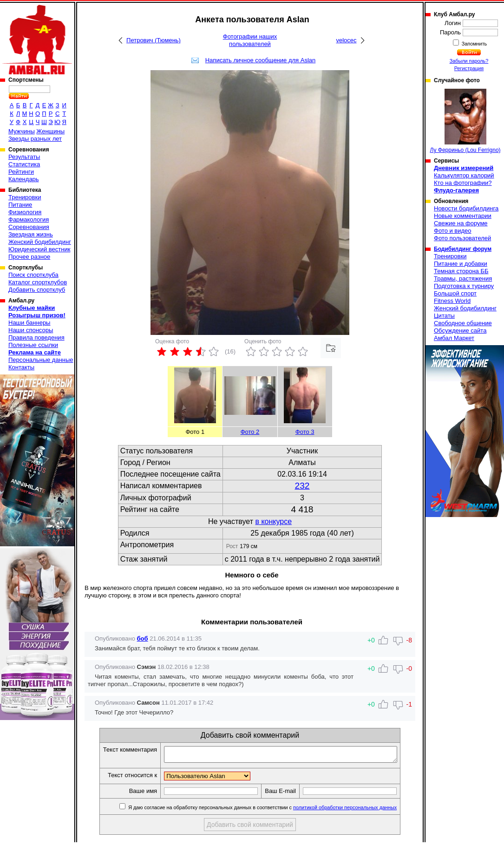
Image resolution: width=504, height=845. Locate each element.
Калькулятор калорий (464, 175)
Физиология (25, 212)
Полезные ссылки (33, 345)
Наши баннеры (29, 323)
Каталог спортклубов (38, 282)
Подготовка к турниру (464, 286)
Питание (20, 205)
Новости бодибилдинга (466, 208)
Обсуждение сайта (460, 331)
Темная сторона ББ (461, 271)
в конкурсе (273, 521)
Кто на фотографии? (463, 183)
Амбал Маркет (454, 338)
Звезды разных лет (35, 139)
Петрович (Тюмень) (154, 40)
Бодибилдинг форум (463, 249)
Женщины (50, 131)
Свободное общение (463, 323)
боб (143, 639)
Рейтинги (21, 172)
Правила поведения (36, 337)
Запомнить (474, 44)
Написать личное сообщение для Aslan (261, 60)
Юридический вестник (39, 249)
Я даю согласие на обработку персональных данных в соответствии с (276, 810)
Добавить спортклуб (37, 290)
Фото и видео (453, 231)
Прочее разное (29, 257)
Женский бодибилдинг (40, 242)
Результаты (24, 157)
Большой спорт (455, 293)
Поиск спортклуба (33, 275)
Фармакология (29, 219)
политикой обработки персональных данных (359, 810)
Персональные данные (41, 360)
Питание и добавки (461, 264)
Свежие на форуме (461, 223)
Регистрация (469, 68)
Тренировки (25, 197)
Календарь (24, 179)
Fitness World (452, 301)
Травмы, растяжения (463, 278)
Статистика (24, 164)
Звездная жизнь (31, 234)
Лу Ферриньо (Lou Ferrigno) (465, 121)
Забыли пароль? (469, 61)
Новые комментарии (463, 216)
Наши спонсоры (31, 330)
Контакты (21, 367)
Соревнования (29, 227)
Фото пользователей (462, 238)
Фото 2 (250, 432)
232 (302, 486)
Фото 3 (305, 432)
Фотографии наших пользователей (250, 40)
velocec (346, 40)
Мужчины (22, 131)
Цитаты (444, 316)
